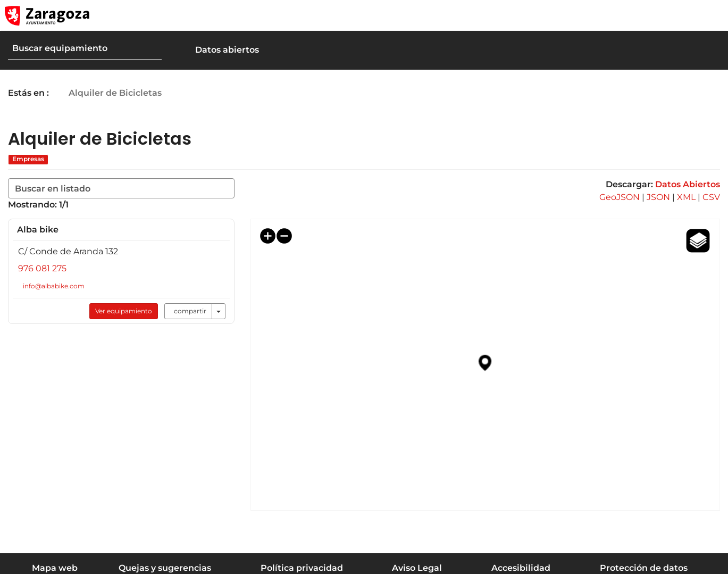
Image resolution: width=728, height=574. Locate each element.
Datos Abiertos (688, 184)
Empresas (28, 159)
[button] (670, 15)
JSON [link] (658, 197)
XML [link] (686, 197)
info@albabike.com (54, 286)
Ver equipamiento (120, 311)
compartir (186, 311)
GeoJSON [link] (620, 197)
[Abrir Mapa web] (713, 15)
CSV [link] (711, 197)
